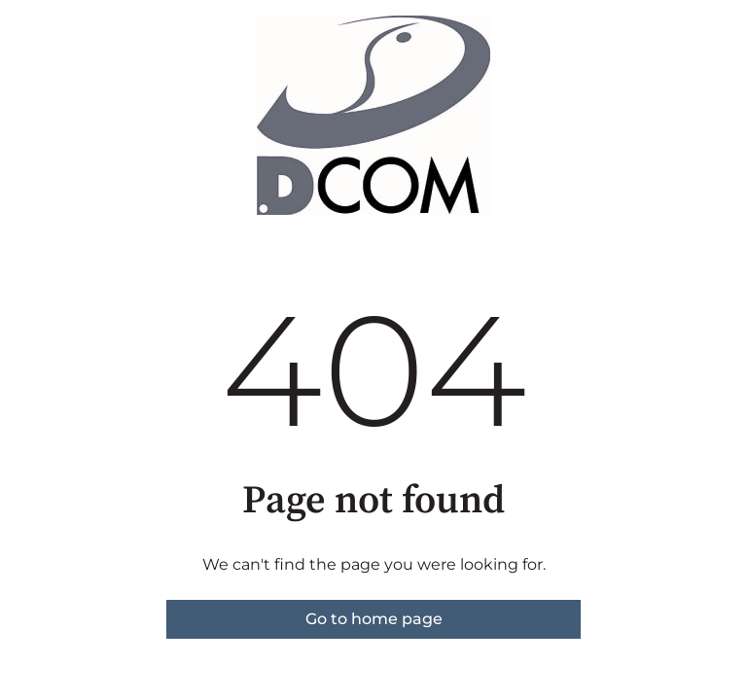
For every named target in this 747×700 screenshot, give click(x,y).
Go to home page (374, 619)
